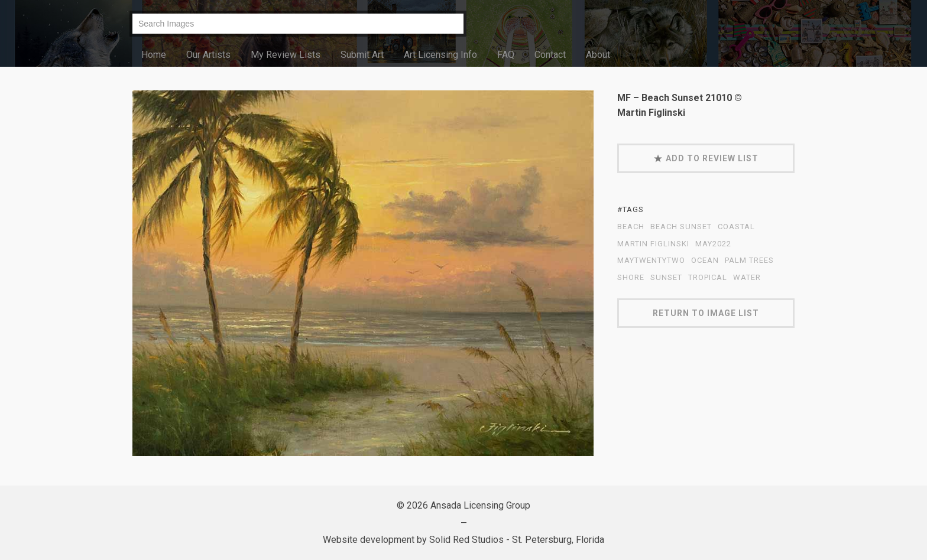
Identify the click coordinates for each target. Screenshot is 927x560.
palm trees (749, 261)
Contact (550, 55)
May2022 (713, 244)
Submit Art (362, 55)
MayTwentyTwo (651, 261)
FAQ (506, 55)
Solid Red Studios (466, 540)
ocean (705, 261)
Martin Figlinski (653, 244)
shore (631, 278)
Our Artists (208, 55)
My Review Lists (286, 55)
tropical (708, 278)
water (747, 278)
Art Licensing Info (440, 55)
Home (154, 55)
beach (631, 227)
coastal (736, 227)
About (598, 55)
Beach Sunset (681, 227)
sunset (666, 278)
